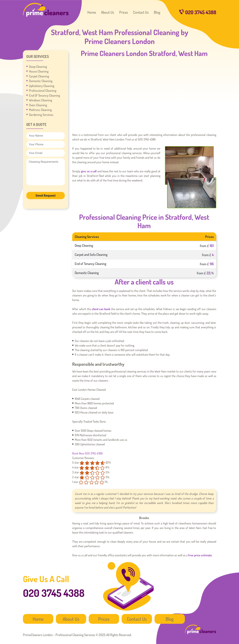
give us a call (89, 171)
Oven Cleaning (38, 105)
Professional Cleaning (43, 90)
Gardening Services (41, 115)
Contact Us (141, 12)
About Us (108, 12)
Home (92, 12)
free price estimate (200, 555)
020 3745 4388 (198, 12)
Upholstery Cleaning (42, 86)
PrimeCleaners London (46, 10)
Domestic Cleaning (41, 81)
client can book (101, 309)
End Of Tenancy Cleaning (45, 95)
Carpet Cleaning (39, 76)
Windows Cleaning (41, 100)
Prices (124, 12)
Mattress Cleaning (40, 110)
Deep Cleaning (38, 67)
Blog (157, 12)
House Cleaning (39, 71)
